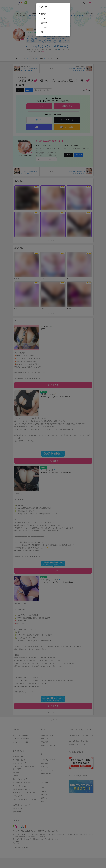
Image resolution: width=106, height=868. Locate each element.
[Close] (68, 6)
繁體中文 (44, 27)
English (44, 18)
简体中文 (44, 23)
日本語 (44, 14)
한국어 (44, 32)
